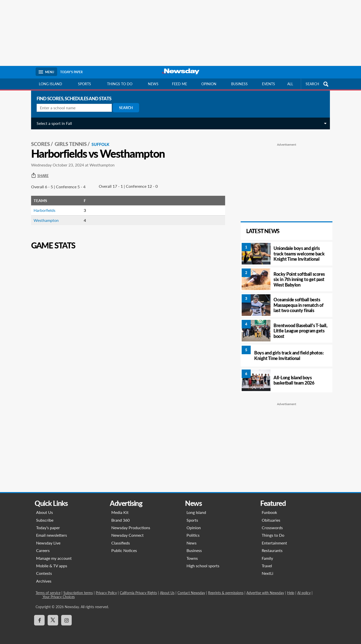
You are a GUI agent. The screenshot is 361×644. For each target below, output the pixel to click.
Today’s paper (48, 528)
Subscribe (45, 520)
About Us (44, 512)
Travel (267, 566)
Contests (44, 573)
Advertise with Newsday (265, 593)
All (290, 84)
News (153, 84)
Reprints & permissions (226, 593)
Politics (193, 535)
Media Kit (120, 512)
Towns (192, 558)
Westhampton (45, 219)
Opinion (209, 84)
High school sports (203, 566)
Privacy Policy (106, 593)
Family (267, 558)
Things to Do (273, 535)
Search (125, 108)
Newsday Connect (127, 535)
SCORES (39, 143)
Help (291, 593)
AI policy (304, 593)
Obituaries (271, 520)
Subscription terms (78, 593)
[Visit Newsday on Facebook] (39, 620)
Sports (84, 84)
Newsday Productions (131, 528)
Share (39, 175)
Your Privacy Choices (58, 597)
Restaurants (272, 550)
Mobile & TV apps (52, 566)
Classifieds (121, 543)
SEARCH (318, 84)
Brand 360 (120, 520)
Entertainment (274, 543)
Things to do (120, 84)
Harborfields (43, 209)
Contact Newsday (191, 593)
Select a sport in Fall (53, 123)
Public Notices (124, 550)
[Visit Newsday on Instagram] (66, 620)
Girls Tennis (70, 143)
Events (268, 84)
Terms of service (48, 593)
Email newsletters (52, 535)
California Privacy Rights (138, 593)
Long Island (51, 84)
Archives (44, 581)
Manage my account (54, 558)
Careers (43, 550)
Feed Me (179, 84)
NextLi (267, 573)
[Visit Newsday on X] (53, 620)
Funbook (269, 512)
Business (239, 84)
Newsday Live (48, 543)
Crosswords (272, 528)
